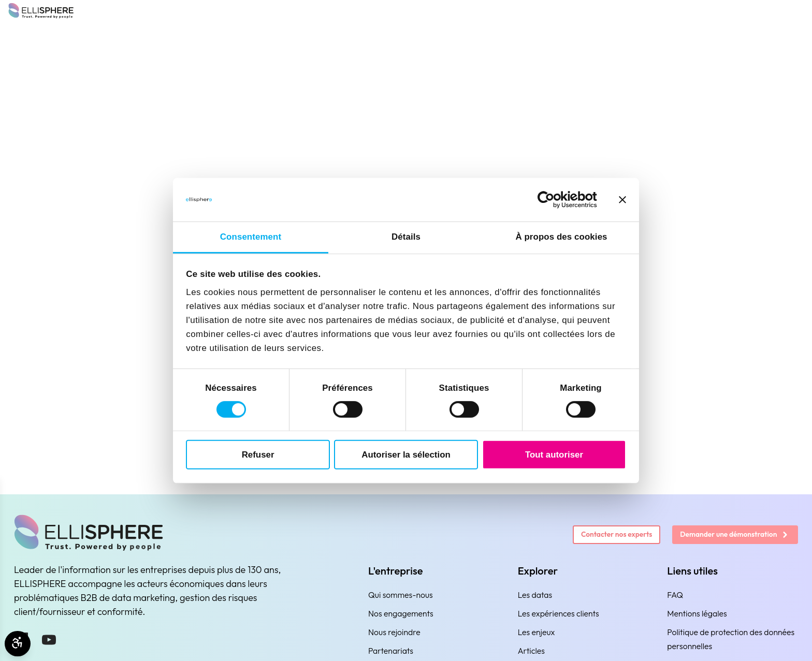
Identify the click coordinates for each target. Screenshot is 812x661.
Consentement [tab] (251, 237)
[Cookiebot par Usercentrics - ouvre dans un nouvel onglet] (552, 200)
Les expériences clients (559, 613)
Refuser (258, 454)
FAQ (675, 595)
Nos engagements (401, 613)
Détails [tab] (406, 237)
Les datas (535, 595)
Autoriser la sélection (406, 454)
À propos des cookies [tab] (561, 237)
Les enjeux (536, 632)
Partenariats (391, 651)
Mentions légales (697, 613)
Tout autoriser (554, 454)
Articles (531, 651)
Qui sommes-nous (401, 595)
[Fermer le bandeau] (622, 200)
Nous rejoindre (394, 632)
